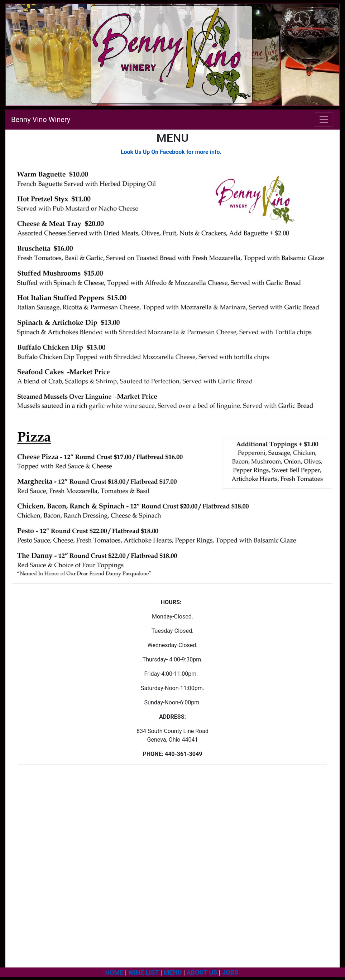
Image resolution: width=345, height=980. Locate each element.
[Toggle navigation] (324, 120)
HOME (114, 972)
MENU (173, 972)
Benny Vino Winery (41, 120)
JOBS (231, 972)
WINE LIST (143, 972)
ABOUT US (202, 972)
